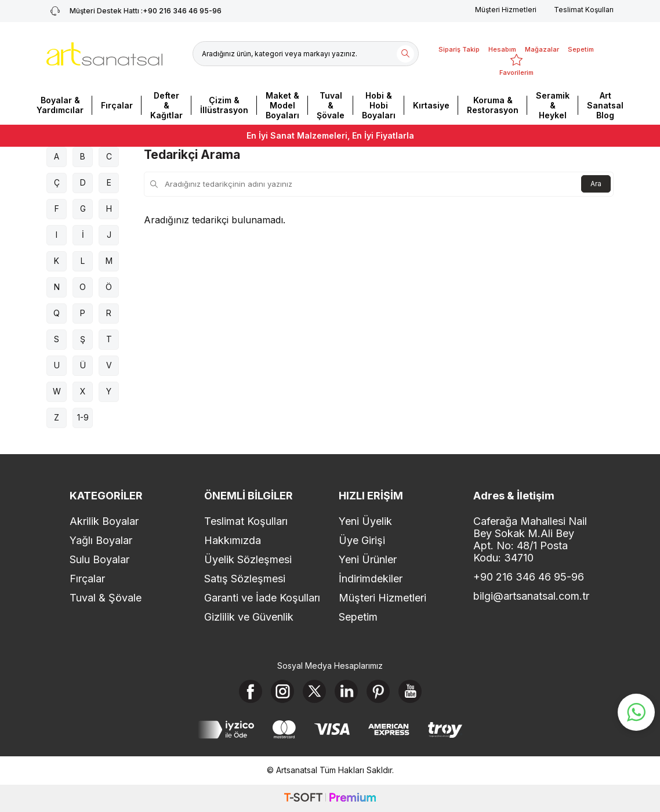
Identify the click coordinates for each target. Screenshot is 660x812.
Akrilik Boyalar (104, 521)
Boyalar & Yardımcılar (60, 105)
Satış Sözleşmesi (245, 579)
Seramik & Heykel (553, 105)
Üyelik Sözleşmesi (248, 559)
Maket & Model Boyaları (282, 105)
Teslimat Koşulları (584, 10)
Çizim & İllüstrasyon (224, 105)
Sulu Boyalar (99, 559)
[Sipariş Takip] (459, 42)
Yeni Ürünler (368, 559)
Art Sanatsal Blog (605, 105)
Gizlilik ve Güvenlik (249, 617)
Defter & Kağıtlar (166, 105)
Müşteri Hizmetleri (506, 10)
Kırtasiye (431, 105)
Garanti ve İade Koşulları (262, 598)
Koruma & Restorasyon (493, 105)
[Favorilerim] (516, 66)
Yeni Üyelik (365, 521)
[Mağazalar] (542, 42)
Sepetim (358, 617)
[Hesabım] (502, 42)
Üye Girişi (362, 540)
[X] (314, 691)
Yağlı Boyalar (101, 540)
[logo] (104, 54)
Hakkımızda (233, 540)
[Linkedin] (346, 691)
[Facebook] (251, 691)
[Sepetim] (581, 42)
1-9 (83, 417)
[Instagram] (282, 691)
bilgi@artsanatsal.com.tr (531, 596)
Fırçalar (117, 105)
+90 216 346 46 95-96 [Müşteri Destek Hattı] (134, 11)
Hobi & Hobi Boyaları (379, 105)
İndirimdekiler (371, 579)
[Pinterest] (378, 691)
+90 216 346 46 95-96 (529, 577)
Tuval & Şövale (331, 105)
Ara (596, 184)
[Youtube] (410, 691)
